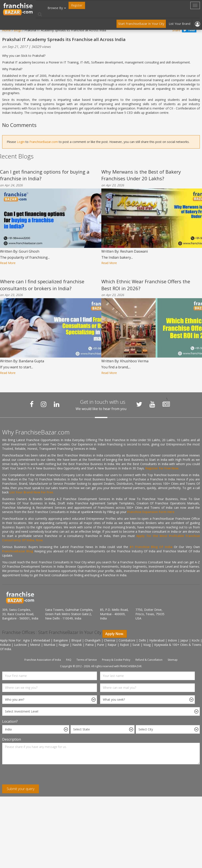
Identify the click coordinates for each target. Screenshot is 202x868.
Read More (8, 263)
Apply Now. (115, 634)
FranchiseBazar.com (44, 142)
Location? (10, 721)
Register (77, 5)
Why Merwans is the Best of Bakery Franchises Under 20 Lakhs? (141, 175)
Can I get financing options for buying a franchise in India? (45, 175)
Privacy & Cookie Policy (116, 660)
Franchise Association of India (43, 660)
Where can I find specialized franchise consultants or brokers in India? (42, 285)
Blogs (18, 30)
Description (12, 739)
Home (6, 30)
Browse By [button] (57, 8)
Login (21, 142)
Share (176, 30)
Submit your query (21, 789)
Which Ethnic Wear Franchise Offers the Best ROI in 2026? (146, 285)
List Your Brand (180, 24)
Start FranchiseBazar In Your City (141, 24)
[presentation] (35, 776)
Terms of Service (87, 660)
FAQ (69, 660)
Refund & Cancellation (149, 660)
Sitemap (173, 660)
